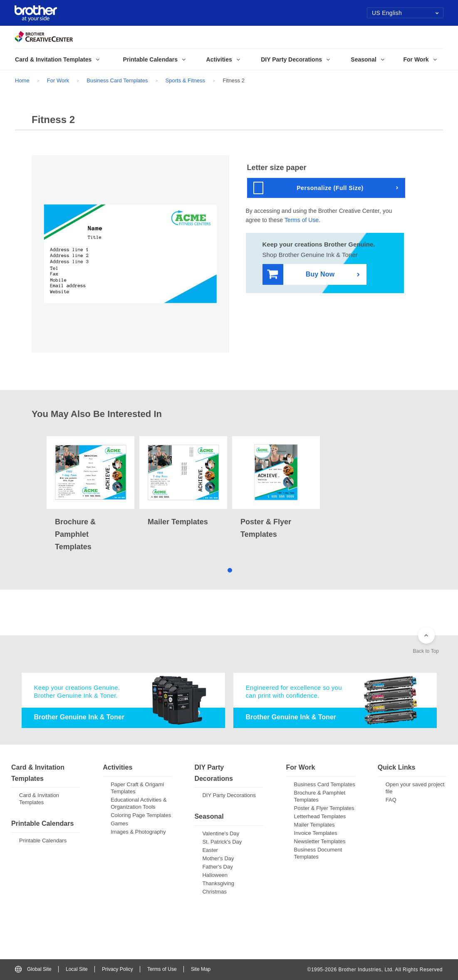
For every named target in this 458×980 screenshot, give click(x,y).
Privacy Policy (118, 969)
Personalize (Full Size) (308, 188)
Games (119, 823)
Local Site (77, 969)
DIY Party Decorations (229, 795)
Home (22, 80)
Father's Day (217, 867)
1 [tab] (229, 569)
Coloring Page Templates (141, 815)
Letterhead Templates (320, 816)
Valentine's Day (221, 833)
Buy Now (301, 275)
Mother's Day (218, 858)
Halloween (215, 875)
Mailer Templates (314, 825)
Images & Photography (138, 832)
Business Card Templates (117, 80)
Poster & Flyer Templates (324, 808)
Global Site (33, 969)
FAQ (391, 800)
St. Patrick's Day (222, 842)
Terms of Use (302, 220)
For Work (58, 80)
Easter (210, 850)
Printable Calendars (43, 841)
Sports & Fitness (185, 80)
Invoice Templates (316, 833)
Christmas (214, 892)
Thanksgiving (218, 883)
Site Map (201, 969)
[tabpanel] (90, 495)
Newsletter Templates (320, 841)
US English (405, 13)
